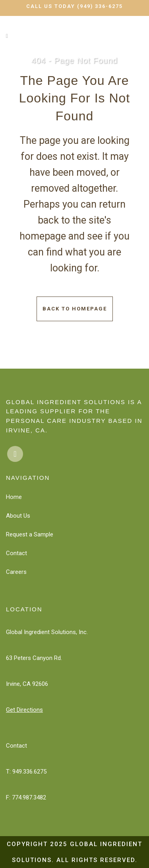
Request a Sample (30, 534)
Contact (16, 553)
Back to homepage (75, 309)
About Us (18, 516)
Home (14, 497)
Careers (16, 572)
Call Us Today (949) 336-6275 (74, 6)
